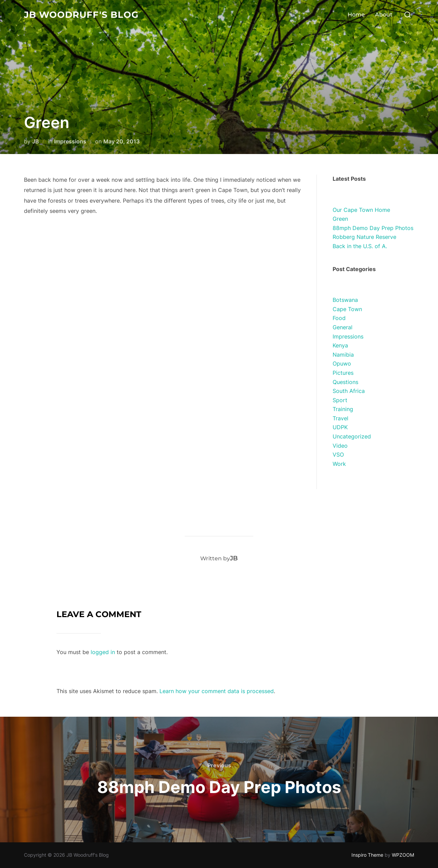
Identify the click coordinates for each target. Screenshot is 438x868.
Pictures (343, 373)
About (384, 15)
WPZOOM (403, 855)
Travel (340, 418)
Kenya (340, 345)
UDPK (340, 427)
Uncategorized (352, 436)
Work (339, 464)
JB (36, 141)
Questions (345, 382)
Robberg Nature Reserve (364, 237)
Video (340, 446)
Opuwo (342, 363)
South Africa (349, 391)
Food (339, 318)
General (343, 327)
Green (340, 219)
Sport (340, 400)
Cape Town (347, 309)
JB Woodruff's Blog (81, 15)
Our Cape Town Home (361, 210)
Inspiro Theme (367, 855)
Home (356, 15)
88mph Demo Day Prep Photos (373, 228)
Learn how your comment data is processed (217, 691)
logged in (103, 652)
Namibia (343, 355)
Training (343, 409)
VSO (338, 455)
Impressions (70, 141)
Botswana (345, 300)
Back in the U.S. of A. (360, 246)
